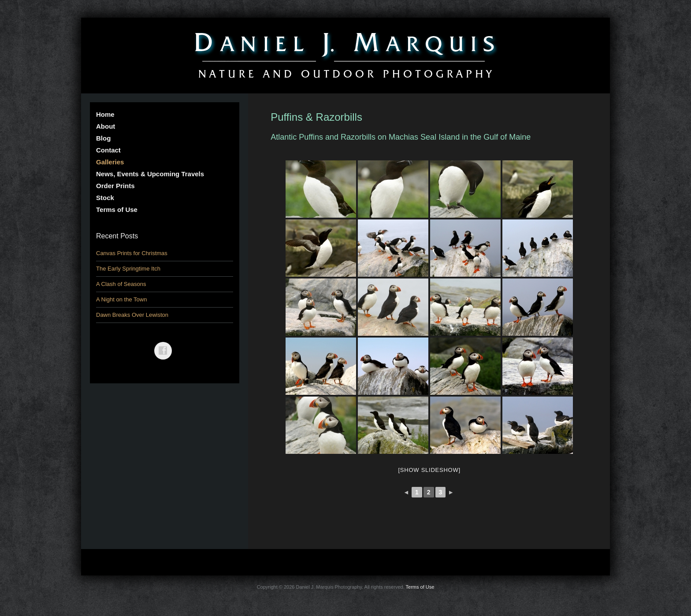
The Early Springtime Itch (128, 269)
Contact (108, 150)
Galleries (110, 162)
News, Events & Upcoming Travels (150, 174)
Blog (103, 138)
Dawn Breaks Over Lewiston (132, 315)
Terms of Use (117, 210)
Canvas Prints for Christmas (132, 253)
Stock (105, 198)
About (106, 126)
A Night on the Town (121, 299)
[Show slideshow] (429, 470)
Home (105, 114)
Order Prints (115, 186)
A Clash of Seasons (121, 284)
